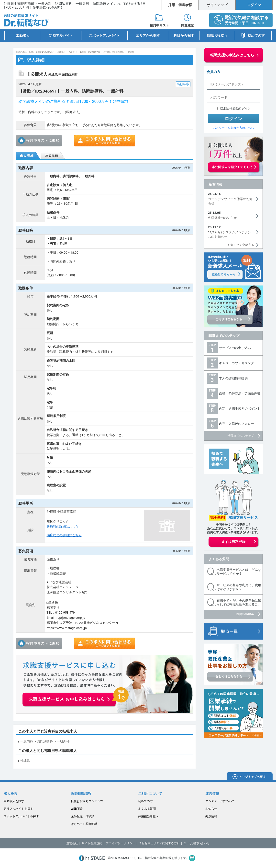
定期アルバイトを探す (18, 809)
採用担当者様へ (148, 816)
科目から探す (184, 36)
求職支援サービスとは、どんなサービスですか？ (239, 572)
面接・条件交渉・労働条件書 (240, 393)
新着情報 (215, 184)
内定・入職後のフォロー (237, 424)
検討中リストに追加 (40, 141)
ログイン (254, 5)
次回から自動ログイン (236, 108)
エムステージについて (220, 801)
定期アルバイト (61, 36)
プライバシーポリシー (121, 843)
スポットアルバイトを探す (21, 816)
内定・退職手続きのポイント (240, 409)
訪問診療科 (45, 741)
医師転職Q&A (245, 614)
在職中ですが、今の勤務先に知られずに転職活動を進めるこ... (239, 602)
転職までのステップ (224, 336)
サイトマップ (217, 5)
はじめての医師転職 (84, 824)
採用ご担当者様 (180, 5)
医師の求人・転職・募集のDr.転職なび (35, 52)
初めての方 (256, 36)
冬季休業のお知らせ (222, 218)
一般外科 (63, 741)
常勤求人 (23, 36)
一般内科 (71, 52)
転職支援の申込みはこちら (232, 55)
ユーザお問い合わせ (197, 843)
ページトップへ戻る (250, 777)
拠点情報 (211, 816)
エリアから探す (148, 36)
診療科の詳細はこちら (63, 527)
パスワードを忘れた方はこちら (233, 128)
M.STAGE (92, 858)
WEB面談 (77, 809)
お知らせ (211, 809)
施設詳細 (53, 155)
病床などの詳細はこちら (64, 535)
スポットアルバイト (104, 36)
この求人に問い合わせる (105, 141)
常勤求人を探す (14, 801)
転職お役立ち (217, 36)
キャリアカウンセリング (237, 363)
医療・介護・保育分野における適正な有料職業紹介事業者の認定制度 (192, 858)
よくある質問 (219, 559)
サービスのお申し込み (235, 348)
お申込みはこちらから (76, 697)
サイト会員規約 (92, 843)
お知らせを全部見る (241, 245)
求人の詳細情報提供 (233, 378)
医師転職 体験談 (83, 816)
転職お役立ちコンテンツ (87, 801)
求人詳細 (28, 155)
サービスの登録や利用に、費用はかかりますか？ (239, 587)
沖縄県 (60, 52)
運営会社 (72, 843)
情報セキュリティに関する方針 (159, 843)
